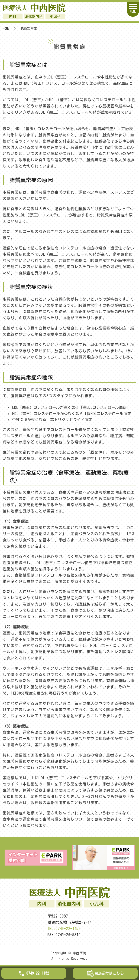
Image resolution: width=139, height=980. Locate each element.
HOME (6, 28)
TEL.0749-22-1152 (64, 929)
